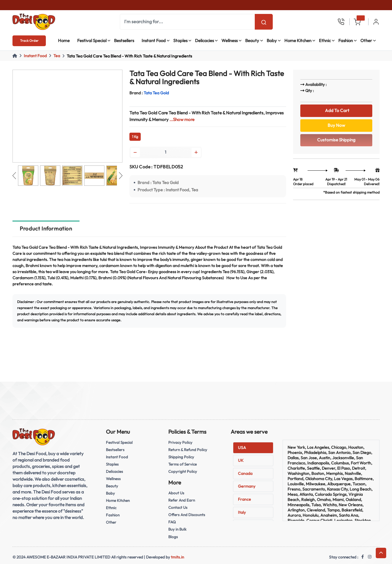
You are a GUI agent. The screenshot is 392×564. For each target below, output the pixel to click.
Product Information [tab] (46, 228)
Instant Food (154, 40)
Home (64, 40)
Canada (245, 473)
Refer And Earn (182, 500)
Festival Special (92, 40)
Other (366, 40)
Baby (272, 40)
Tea (57, 56)
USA (242, 448)
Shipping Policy (181, 457)
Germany (247, 486)
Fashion (346, 40)
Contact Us (178, 507)
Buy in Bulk (177, 529)
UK (241, 460)
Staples (180, 40)
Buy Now (336, 125)
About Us (176, 493)
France (244, 499)
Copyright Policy (183, 471)
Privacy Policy (180, 442)
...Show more (182, 119)
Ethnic (325, 40)
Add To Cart (336, 110)
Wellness (230, 40)
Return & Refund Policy (188, 450)
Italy (242, 512)
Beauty (252, 40)
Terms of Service (183, 464)
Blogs (173, 537)
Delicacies (204, 40)
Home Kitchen (298, 40)
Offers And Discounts (187, 515)
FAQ (172, 522)
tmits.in (177, 557)
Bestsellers (124, 40)
